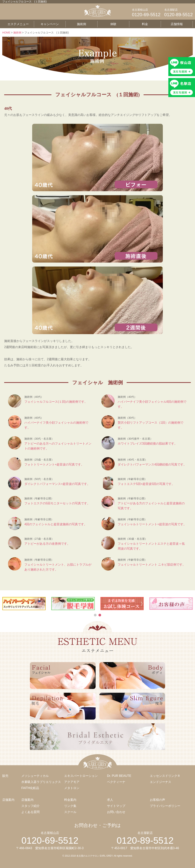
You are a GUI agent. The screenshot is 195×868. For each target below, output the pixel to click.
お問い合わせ (116, 812)
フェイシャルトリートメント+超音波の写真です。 (152, 524)
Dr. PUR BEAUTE (119, 776)
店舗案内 (27, 800)
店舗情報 (177, 24)
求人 (110, 800)
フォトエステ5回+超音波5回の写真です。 (146, 484)
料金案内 (70, 800)
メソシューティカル (35, 776)
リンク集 (70, 806)
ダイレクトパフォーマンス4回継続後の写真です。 (152, 464)
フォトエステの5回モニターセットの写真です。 (57, 503)
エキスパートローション (81, 776)
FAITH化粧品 (30, 788)
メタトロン (72, 788)
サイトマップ (116, 806)
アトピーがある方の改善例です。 (47, 544)
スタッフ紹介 (30, 806)
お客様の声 (157, 800)
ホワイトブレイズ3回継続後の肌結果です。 (147, 444)
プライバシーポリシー (165, 806)
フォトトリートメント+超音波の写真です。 (54, 464)
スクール (70, 812)
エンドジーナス (161, 782)
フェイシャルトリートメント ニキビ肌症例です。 (152, 565)
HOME (6, 33)
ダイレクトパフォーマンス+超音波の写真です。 (57, 484)
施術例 (82, 24)
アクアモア (72, 782)
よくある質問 (30, 812)
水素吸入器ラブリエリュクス (41, 782)
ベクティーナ (116, 782)
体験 (113, 24)
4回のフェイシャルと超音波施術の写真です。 (56, 524)
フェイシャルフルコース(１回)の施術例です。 (56, 402)
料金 (145, 24)
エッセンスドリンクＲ (165, 776)
